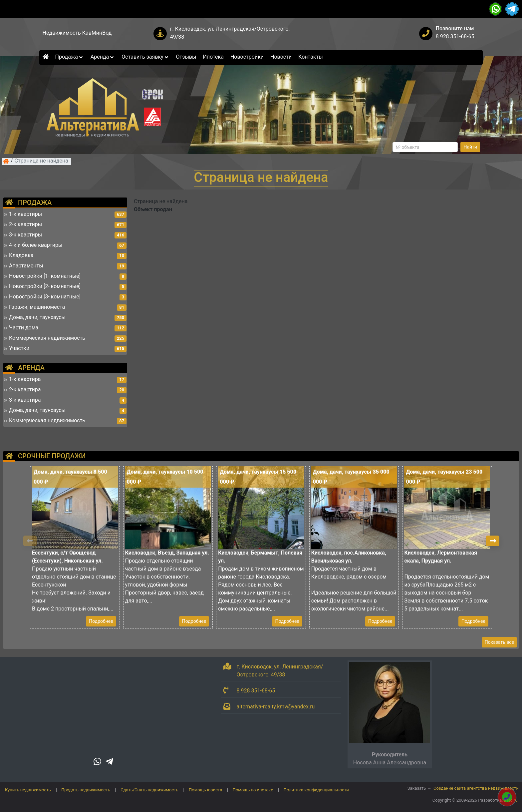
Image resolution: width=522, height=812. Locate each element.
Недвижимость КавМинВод (77, 33)
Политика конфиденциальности (316, 790)
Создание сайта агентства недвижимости (476, 788)
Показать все (499, 642)
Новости (281, 57)
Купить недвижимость (28, 790)
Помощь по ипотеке (253, 790)
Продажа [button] (70, 57)
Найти (470, 147)
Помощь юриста (205, 790)
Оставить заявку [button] (145, 57)
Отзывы (186, 57)
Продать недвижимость (86, 790)
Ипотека (213, 57)
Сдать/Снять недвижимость (149, 790)
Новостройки (247, 57)
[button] (493, 541)
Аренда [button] (103, 57)
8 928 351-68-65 (455, 36)
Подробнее (101, 621)
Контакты (310, 57)
